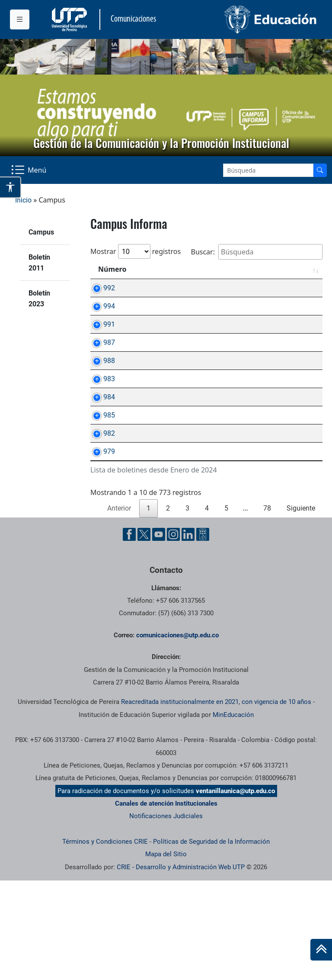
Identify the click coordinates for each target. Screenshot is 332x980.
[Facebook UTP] (129, 634)
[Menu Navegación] (30, 170)
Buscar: (257, 252)
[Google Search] (268, 170)
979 (101, 541)
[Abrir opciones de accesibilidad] (11, 187)
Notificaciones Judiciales (166, 916)
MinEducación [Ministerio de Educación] (233, 814)
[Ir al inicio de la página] (321, 950)
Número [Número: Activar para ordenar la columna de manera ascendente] (112, 269)
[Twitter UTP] (144, 634)
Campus (41, 232)
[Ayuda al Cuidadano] (203, 634)
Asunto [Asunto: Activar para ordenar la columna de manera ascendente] (160, 269)
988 (101, 400)
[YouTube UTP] (159, 634)
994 (101, 316)
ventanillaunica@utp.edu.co (235, 890)
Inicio (23, 200)
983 (101, 429)
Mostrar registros (136, 251)
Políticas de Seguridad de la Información (211, 941)
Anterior (119, 608)
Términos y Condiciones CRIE (105, 941)
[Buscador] (320, 170)
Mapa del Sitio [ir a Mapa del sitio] (166, 954)
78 (267, 608)
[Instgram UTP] (173, 634)
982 (101, 513)
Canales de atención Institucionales (166, 903)
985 (101, 485)
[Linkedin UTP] (188, 634)
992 (101, 288)
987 (101, 372)
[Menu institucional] (20, 19)
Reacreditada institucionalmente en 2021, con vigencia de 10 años (216, 801)
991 (101, 344)
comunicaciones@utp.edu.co (177, 735)
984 (101, 457)
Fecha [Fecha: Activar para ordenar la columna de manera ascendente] (298, 269)
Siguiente (301, 608)
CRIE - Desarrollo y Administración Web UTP (181, 967)
